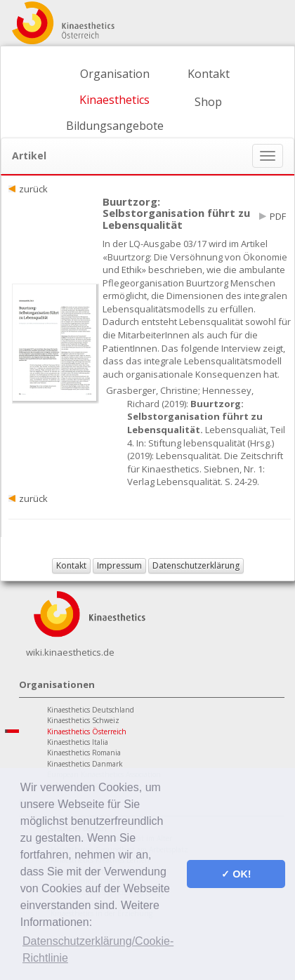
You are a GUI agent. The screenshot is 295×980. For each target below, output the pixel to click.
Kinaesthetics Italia (78, 742)
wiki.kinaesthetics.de (70, 652)
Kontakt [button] (71, 565)
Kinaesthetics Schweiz (83, 720)
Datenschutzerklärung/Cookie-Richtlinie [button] (98, 949)
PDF (278, 216)
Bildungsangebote (115, 126)
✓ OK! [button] (236, 874)
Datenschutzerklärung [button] (196, 565)
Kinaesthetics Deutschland (91, 710)
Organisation (115, 74)
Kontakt (209, 74)
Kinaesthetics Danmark (85, 764)
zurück (33, 189)
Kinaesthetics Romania (84, 753)
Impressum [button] (119, 565)
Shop (208, 102)
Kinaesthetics (114, 100)
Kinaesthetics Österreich (87, 731)
